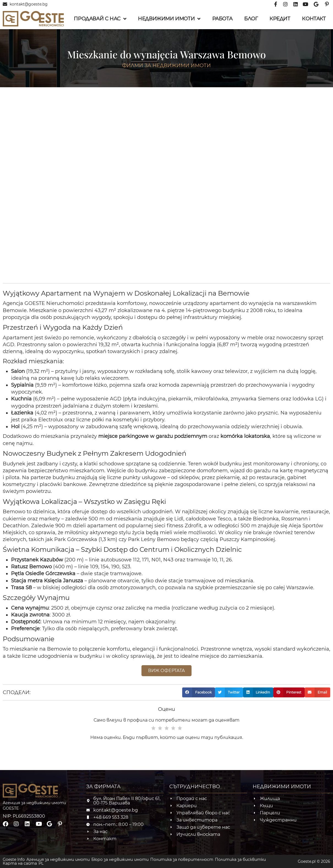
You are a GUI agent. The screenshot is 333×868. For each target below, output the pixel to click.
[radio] (153, 729)
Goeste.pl (307, 861)
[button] (199, 692)
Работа (222, 19)
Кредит (280, 19)
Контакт (314, 19)
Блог (251, 19)
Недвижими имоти (169, 19)
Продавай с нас (100, 19)
